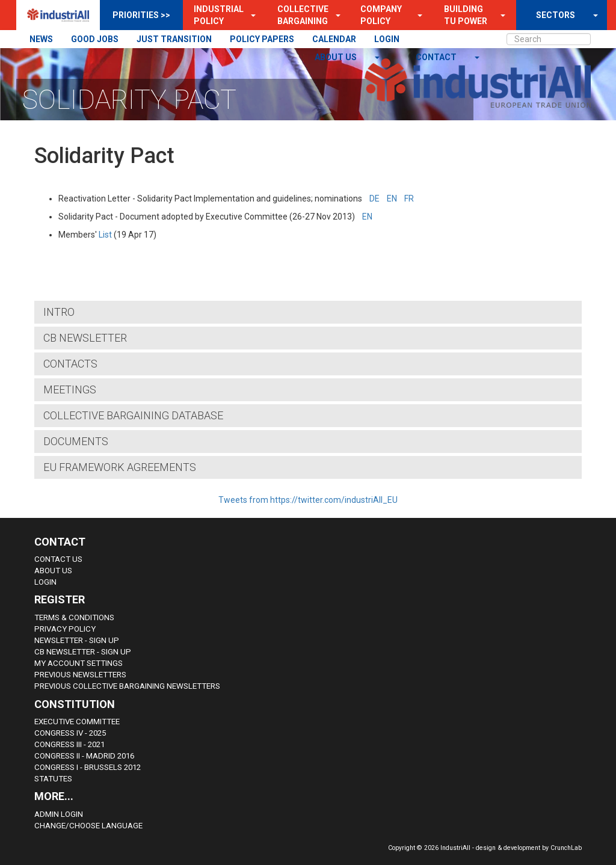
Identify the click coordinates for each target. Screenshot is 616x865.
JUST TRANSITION (174, 39)
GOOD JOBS (95, 39)
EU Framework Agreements (120, 467)
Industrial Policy (219, 15)
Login (45, 582)
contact (437, 57)
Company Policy (381, 15)
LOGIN (387, 39)
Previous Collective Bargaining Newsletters (127, 686)
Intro (59, 312)
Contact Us (58, 559)
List (105, 235)
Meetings (70, 389)
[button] (250, 15)
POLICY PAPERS (262, 39)
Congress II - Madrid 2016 (84, 756)
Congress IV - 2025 (70, 733)
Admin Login (59, 814)
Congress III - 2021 (69, 744)
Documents (76, 441)
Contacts (70, 364)
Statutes (53, 779)
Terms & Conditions (74, 617)
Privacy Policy (65, 629)
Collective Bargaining (303, 15)
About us (337, 57)
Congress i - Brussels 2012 (88, 767)
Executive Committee (77, 722)
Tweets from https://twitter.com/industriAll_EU (308, 500)
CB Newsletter (85, 338)
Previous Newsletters (80, 675)
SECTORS (556, 15)
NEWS (41, 39)
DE (374, 199)
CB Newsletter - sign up (83, 652)
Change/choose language (88, 826)
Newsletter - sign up (77, 640)
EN (392, 199)
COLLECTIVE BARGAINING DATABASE (133, 415)
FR (409, 199)
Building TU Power (466, 15)
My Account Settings (79, 663)
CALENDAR (334, 39)
